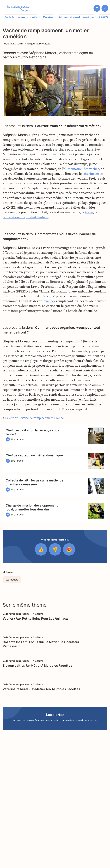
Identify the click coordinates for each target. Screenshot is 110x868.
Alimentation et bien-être (76, 17)
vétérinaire (91, 175)
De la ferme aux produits (21, 17)
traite (89, 214)
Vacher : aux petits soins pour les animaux (35, 618)
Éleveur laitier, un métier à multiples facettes (37, 665)
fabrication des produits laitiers (26, 219)
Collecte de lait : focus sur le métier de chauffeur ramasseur (41, 644)
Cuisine (48, 17)
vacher (64, 53)
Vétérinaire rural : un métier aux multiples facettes (41, 689)
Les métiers (12, 580)
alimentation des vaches (81, 170)
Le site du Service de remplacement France (34, 419)
